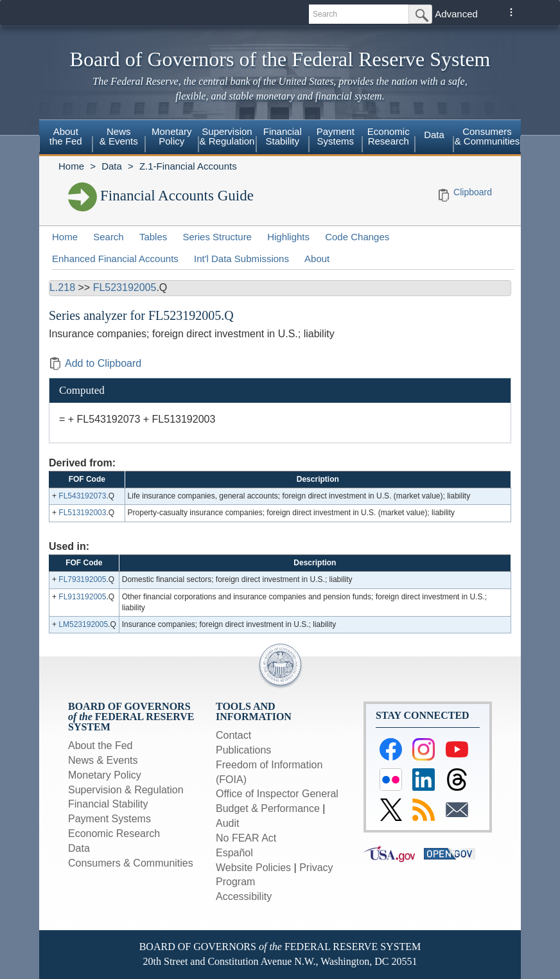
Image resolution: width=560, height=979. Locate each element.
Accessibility (244, 896)
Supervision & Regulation (227, 136)
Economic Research (389, 136)
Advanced (456, 14)
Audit (227, 823)
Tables (153, 237)
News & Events (119, 136)
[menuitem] (66, 138)
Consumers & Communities (487, 136)
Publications (243, 750)
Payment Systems (336, 136)
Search (109, 237)
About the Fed (66, 136)
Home (71, 166)
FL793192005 (82, 579)
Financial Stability (283, 136)
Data (434, 135)
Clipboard (473, 192)
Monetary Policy (172, 136)
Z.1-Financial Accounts (188, 166)
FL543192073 (82, 496)
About (317, 259)
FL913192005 (82, 597)
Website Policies (253, 868)
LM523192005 (83, 624)
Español (234, 853)
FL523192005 (125, 287)
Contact (233, 735)
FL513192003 (82, 513)
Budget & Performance (268, 808)
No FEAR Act (246, 838)
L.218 (62, 287)
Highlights (288, 237)
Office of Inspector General (277, 794)
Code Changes (357, 237)
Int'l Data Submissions (241, 259)
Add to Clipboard (95, 363)
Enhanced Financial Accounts (115, 259)
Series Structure (217, 237)
